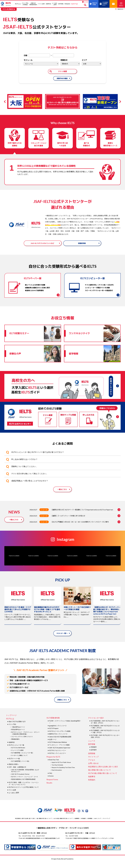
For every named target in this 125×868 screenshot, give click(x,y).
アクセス (92, 765)
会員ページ (53, 745)
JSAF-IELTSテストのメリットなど (42, 246)
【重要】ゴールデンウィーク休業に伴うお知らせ (86, 521)
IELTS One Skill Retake (18, 753)
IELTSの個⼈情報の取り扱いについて (103, 779)
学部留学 (94, 752)
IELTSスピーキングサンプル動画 (60, 737)
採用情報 (92, 759)
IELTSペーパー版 (14, 764)
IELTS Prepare (54, 734)
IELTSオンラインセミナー (58, 759)
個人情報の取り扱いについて (100, 775)
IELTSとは (18, 4)
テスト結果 (41, 4)
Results (49, 788)
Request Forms (52, 785)
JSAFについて (98, 824)
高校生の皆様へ (14, 770)
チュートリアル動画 (17, 756)
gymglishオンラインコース (58, 731)
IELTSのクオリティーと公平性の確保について (24, 793)
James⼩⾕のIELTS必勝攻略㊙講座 (60, 742)
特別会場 (67, 4)
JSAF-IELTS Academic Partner (20, 780)
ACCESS (85, 2)
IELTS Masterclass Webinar (58, 748)
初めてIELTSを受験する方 (17, 727)
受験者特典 (82, 246)
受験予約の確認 (62, 78)
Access (51, 781)
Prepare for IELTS (53, 762)
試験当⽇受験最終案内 (33, 4)
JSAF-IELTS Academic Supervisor (60, 753)
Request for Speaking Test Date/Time (63, 773)
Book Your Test (54, 765)
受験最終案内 (15, 745)
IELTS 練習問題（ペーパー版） (21, 767)
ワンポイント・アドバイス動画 (59, 750)
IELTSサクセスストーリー (58, 756)
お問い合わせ (93, 769)
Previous (5, 102)
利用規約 (92, 785)
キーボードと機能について (19, 761)
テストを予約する (9, 9)
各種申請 (48, 4)
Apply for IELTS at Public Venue (61, 768)
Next (120, 102)
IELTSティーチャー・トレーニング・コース (25, 782)
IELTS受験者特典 (53, 723)
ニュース (44, 515)
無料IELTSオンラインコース (58, 739)
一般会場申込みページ (18, 732)
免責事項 (92, 782)
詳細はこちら (62, 705)
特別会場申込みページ (18, 735)
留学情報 (61, 4)
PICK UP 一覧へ (62, 639)
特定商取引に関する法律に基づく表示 (103, 772)
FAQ (51, 779)
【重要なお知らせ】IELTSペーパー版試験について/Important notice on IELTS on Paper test (86, 515)
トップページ (11, 721)
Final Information (57, 775)
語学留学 (94, 755)
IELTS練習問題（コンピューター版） (23, 758)
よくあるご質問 (55, 4)
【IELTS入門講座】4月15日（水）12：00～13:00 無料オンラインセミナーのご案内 (86, 527)
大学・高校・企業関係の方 (17, 772)
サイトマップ (93, 762)
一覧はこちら (62, 495)
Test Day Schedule (57, 770)
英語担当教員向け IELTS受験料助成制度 (23, 785)
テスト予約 (12, 730)
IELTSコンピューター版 (16, 750)
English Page (74, 4)
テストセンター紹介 (96, 723)
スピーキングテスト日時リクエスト (22, 742)
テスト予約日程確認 (25, 4)
